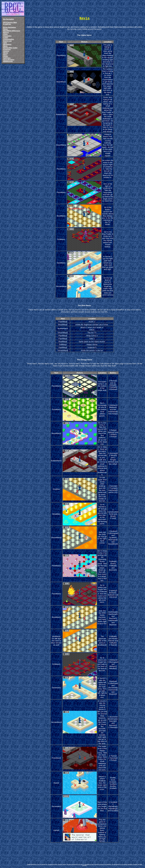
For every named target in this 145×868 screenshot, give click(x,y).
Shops (6, 53)
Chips (6, 34)
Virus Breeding (9, 60)
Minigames (7, 44)
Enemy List (8, 41)
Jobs (5, 43)
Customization (9, 39)
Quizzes (6, 51)
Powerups (7, 49)
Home (6, 29)
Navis (5, 46)
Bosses (6, 32)
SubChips (7, 58)
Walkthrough (8, 61)
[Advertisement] (78, 851)
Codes (6, 37)
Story (5, 54)
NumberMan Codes (10, 48)
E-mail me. (7, 24)
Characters (7, 36)
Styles (6, 56)
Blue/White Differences (12, 31)
